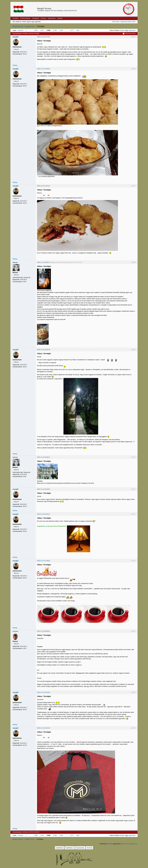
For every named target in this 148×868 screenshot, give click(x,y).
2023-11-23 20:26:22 (43, 514)
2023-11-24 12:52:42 (43, 728)
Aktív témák (116, 22)
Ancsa (15, 262)
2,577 (72, 30)
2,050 (61, 30)
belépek (122, 30)
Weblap (15, 65)
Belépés (60, 18)
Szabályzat (36, 18)
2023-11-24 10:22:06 (43, 692)
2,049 (55, 30)
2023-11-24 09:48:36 (43, 631)
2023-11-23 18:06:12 (43, 262)
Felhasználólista (25, 18)
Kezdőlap (15, 18)
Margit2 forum (30, 26)
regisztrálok (132, 30)
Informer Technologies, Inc (129, 844)
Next (78, 30)
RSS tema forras (130, 34)
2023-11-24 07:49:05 (43, 561)
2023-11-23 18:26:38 (43, 350)
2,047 (42, 30)
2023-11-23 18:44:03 (43, 489)
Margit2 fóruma (44, 9)
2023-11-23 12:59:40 (43, 69)
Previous (21, 30)
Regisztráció (52, 18)
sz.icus (15, 631)
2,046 (36, 30)
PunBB (110, 844)
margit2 (16, 37)
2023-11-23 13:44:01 (43, 186)
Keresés (43, 18)
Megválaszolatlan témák (128, 22)
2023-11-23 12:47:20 (43, 37)
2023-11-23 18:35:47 (43, 457)
